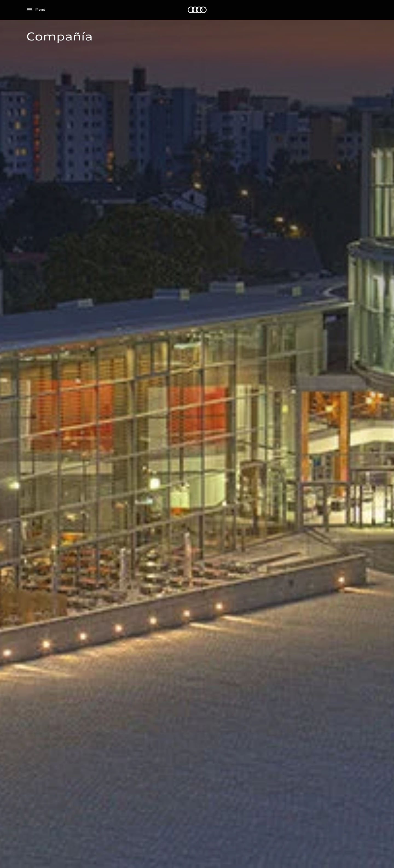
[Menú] (36, 10)
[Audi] (197, 10)
